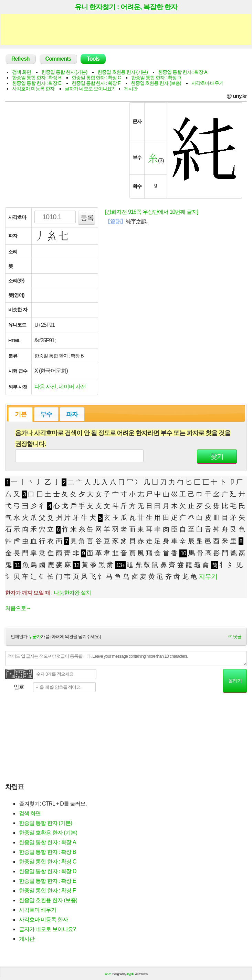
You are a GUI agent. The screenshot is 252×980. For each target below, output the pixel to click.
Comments (58, 59)
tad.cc (108, 974)
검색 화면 (22, 72)
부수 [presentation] (46, 414)
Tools (93, 59)
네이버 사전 (72, 387)
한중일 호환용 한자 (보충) (156, 83)
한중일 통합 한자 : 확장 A (183, 72)
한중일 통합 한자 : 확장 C (96, 78)
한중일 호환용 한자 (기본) (123, 72)
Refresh (20, 59)
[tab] (20, 414)
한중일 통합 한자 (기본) (64, 72)
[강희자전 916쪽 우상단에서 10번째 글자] (151, 212)
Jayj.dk (130, 974)
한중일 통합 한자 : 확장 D (156, 78)
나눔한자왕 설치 (72, 593)
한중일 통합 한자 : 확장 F (96, 83)
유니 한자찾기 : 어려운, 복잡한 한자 (126, 7)
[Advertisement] (126, 29)
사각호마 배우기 (208, 83)
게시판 (131, 89)
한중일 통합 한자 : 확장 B (37, 78)
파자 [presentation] (72, 414)
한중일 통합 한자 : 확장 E (37, 83)
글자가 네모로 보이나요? (89, 89)
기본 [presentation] (21, 414)
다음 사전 (45, 387)
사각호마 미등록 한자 (33, 89)
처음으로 (18, 608)
